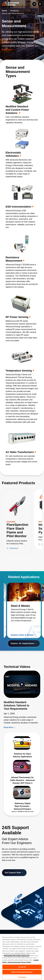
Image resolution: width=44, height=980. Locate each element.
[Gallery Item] (22, 747)
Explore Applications (24, 643)
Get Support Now (14, 873)
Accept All (22, 967)
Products (15, 11)
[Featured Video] (22, 684)
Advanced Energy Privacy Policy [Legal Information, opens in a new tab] (19, 962)
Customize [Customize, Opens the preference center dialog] (22, 977)
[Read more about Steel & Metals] (24, 592)
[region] (22, 957)
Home (5, 11)
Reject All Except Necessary (22, 972)
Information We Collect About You (17, 955)
